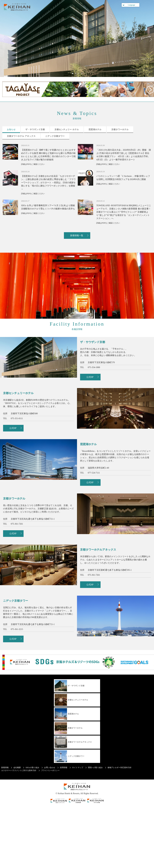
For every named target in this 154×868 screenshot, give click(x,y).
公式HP (90, 377)
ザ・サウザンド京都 (70, 686)
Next (149, 39)
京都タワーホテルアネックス (73, 742)
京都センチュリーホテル (71, 700)
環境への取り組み (95, 768)
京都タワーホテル (69, 728)
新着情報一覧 (77, 236)
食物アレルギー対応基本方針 (120, 768)
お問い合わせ (50, 768)
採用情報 (64, 768)
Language (131, 5)
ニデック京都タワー (70, 756)
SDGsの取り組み (32, 768)
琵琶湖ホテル (67, 714)
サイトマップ (78, 768)
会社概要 (17, 768)
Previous (5, 39)
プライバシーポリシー (50, 770)
